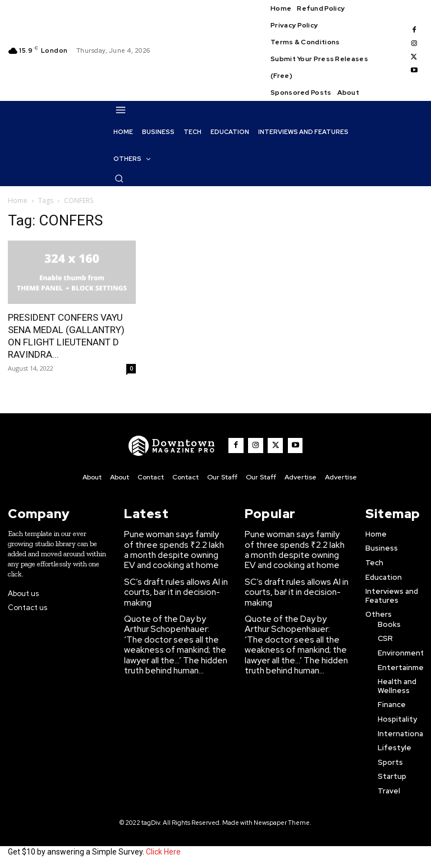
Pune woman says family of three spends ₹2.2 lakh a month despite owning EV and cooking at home (176, 546)
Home (18, 200)
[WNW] (178, 446)
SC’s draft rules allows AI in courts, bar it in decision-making (171, 584)
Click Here (163, 850)
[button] (119, 178)
